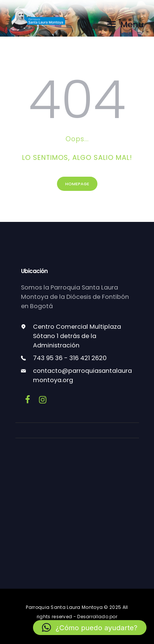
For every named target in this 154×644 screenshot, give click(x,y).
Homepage (77, 184)
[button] (90, 628)
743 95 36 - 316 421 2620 (70, 358)
